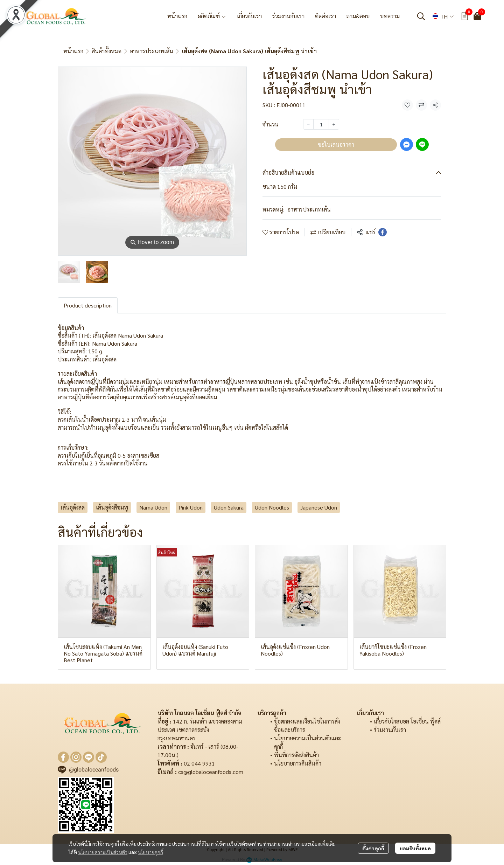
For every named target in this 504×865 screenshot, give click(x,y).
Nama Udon (153, 507)
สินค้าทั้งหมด (107, 51)
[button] (421, 16)
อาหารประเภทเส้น (152, 51)
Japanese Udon (319, 507)
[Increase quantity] (334, 124)
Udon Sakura (229, 507)
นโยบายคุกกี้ (150, 852)
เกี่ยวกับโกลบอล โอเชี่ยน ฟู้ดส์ (407, 721)
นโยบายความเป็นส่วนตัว (103, 852)
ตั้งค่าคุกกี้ (373, 848)
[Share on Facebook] (383, 232)
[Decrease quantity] (308, 124)
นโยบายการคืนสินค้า (298, 763)
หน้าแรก (73, 51)
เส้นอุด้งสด (73, 507)
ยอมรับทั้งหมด (415, 848)
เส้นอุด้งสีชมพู (112, 507)
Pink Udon (191, 507)
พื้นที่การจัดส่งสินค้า (296, 755)
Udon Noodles (272, 507)
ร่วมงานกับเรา (390, 730)
